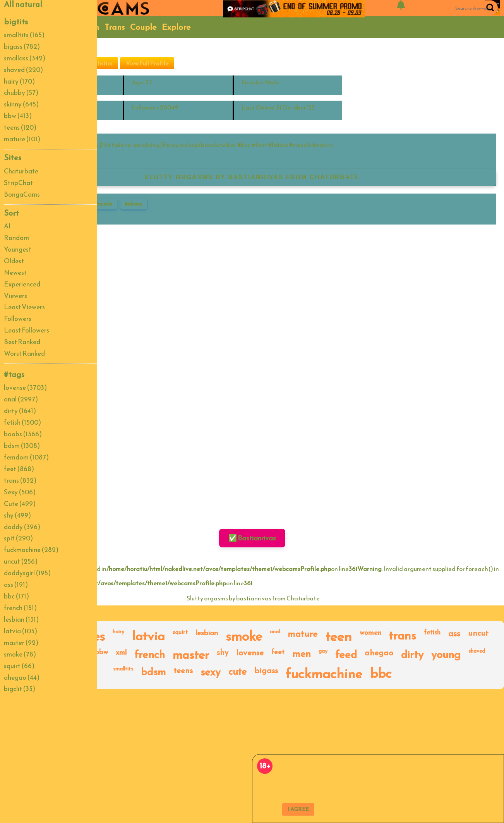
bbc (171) (16, 596)
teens (183, 671)
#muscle (103, 204)
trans (403, 636)
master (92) (21, 643)
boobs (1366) (23, 434)
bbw (101, 652)
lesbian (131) (21, 619)
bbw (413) (18, 116)
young (446, 655)
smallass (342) (25, 58)
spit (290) (18, 538)
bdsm (153, 672)
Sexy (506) (20, 492)
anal (275, 632)
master (191, 655)
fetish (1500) (22, 422)
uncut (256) (21, 561)
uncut (478, 634)
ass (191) (16, 585)
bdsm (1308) (22, 446)
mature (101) (22, 139)
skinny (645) (21, 104)
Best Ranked (22, 342)
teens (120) (20, 127)
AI (7, 226)
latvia (148, 636)
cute (237, 672)
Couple (143, 27)
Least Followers (27, 330)
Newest (15, 273)
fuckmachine (324, 674)
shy (223, 653)
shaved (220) (23, 70)
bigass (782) (22, 46)
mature (303, 634)
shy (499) (17, 515)
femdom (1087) (26, 457)
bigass (266, 671)
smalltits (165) (24, 35)
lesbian (207, 634)
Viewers (15, 296)
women (370, 633)
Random (16, 238)
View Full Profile (147, 63)
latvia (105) (21, 631)
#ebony (134, 204)
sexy (211, 673)
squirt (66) (19, 666)
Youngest (18, 249)
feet (278, 652)
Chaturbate (21, 171)
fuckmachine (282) (31, 550)
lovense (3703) (25, 387)
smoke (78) (20, 654)
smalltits (123, 669)
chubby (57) (21, 93)
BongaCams (22, 194)
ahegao (379, 653)
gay (323, 652)
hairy (118, 632)
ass (454, 634)
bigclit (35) (20, 689)
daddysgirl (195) (27, 573)
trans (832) (20, 480)
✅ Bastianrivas (252, 538)
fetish (432, 633)
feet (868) (19, 469)
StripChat (18, 183)
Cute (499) (20, 504)
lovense (250, 653)
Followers (18, 319)
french (150, 655)
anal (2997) (21, 399)
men (302, 654)
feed (346, 655)
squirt (180, 633)
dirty (412, 655)
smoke (244, 636)
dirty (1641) (20, 411)
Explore (176, 27)
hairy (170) (19, 81)
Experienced (22, 284)
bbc (381, 674)
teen (339, 636)
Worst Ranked (24, 353)
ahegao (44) (22, 677)
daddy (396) (22, 527)
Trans (115, 27)
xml (121, 653)
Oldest (14, 261)
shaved (477, 652)
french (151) (20, 608)
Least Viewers (24, 307)
